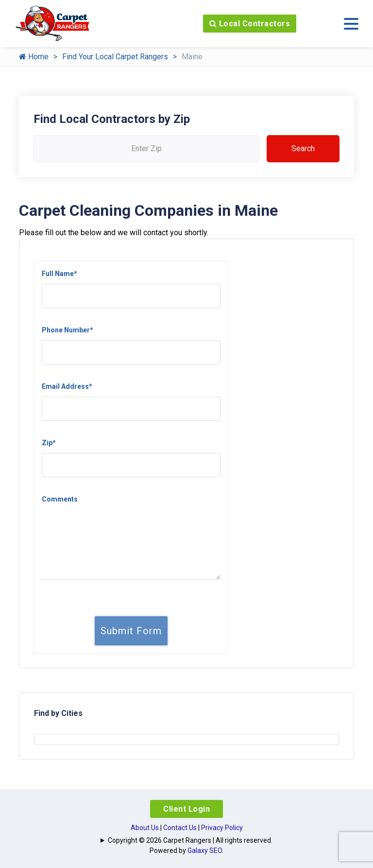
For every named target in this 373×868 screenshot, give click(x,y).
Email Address (67, 386)
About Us (145, 828)
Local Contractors (250, 24)
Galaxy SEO (205, 851)
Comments (60, 499)
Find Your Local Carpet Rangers (115, 57)
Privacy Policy (222, 828)
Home (34, 57)
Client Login (186, 809)
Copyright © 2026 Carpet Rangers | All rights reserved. (190, 840)
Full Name (59, 274)
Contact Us (180, 828)
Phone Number (68, 330)
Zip (49, 443)
